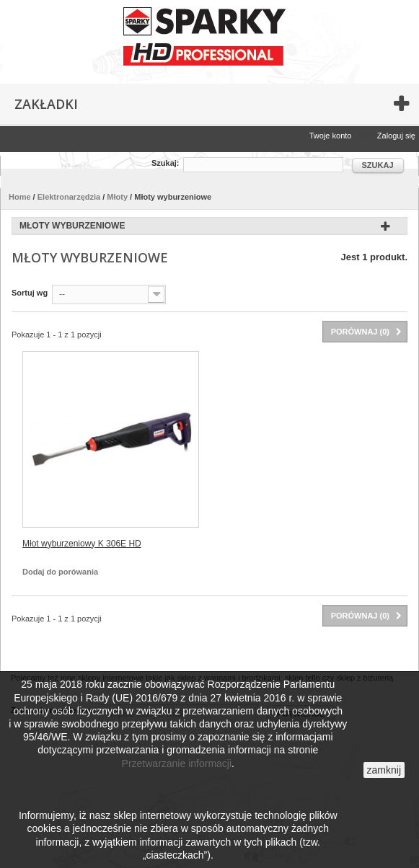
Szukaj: (166, 163)
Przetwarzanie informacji (177, 763)
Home (20, 197)
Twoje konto (331, 136)
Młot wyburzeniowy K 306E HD (82, 544)
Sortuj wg (30, 293)
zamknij (384, 770)
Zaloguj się (396, 136)
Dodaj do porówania (60, 572)
